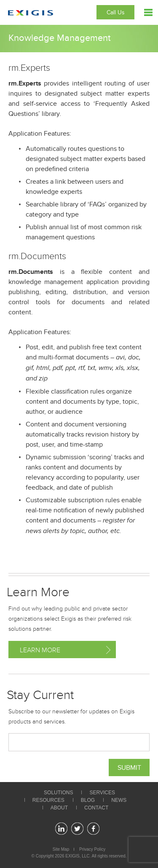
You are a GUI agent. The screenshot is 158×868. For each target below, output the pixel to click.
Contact (96, 808)
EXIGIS (72, 856)
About (59, 808)
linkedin (61, 829)
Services (102, 793)
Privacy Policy (92, 849)
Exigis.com (31, 13)
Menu (148, 12)
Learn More (40, 650)
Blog (88, 800)
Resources (48, 800)
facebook (93, 829)
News (119, 800)
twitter (77, 829)
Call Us (116, 12)
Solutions (58, 793)
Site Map (61, 849)
